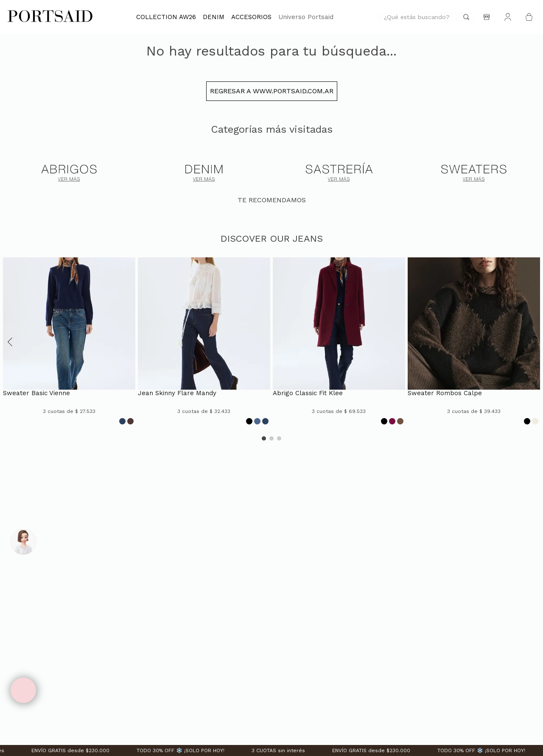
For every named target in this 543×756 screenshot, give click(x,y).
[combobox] (427, 17)
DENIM (214, 17)
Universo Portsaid (306, 17)
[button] (10, 354)
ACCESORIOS (251, 17)
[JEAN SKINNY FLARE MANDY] (204, 354)
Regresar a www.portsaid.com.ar (272, 104)
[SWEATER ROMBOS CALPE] (474, 354)
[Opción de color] (122, 434)
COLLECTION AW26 (166, 17)
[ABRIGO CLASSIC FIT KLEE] (339, 354)
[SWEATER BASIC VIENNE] (69, 354)
